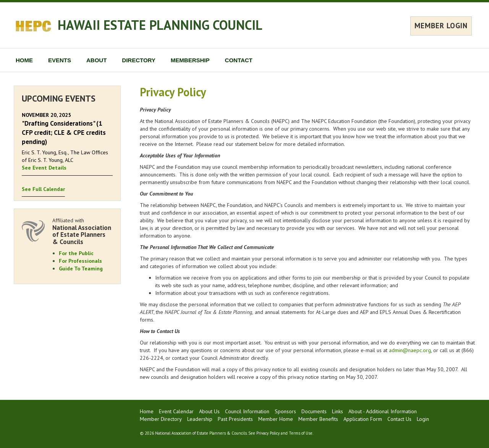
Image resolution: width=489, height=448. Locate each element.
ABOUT (96, 60)
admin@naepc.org (410, 350)
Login (423, 419)
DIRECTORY (139, 60)
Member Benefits (318, 419)
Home (147, 411)
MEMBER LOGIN (441, 26)
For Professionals (80, 261)
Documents (314, 411)
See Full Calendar (43, 189)
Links (338, 411)
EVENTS (60, 60)
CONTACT (239, 60)
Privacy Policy (268, 433)
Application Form (363, 419)
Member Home (276, 419)
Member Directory (161, 419)
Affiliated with (83, 231)
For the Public (76, 253)
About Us (209, 411)
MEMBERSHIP (190, 60)
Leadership (200, 419)
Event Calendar (176, 411)
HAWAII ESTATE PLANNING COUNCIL (160, 25)
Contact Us (399, 419)
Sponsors (285, 411)
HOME (24, 60)
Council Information (247, 411)
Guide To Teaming (81, 268)
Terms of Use (301, 433)
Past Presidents (235, 419)
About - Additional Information (383, 411)
